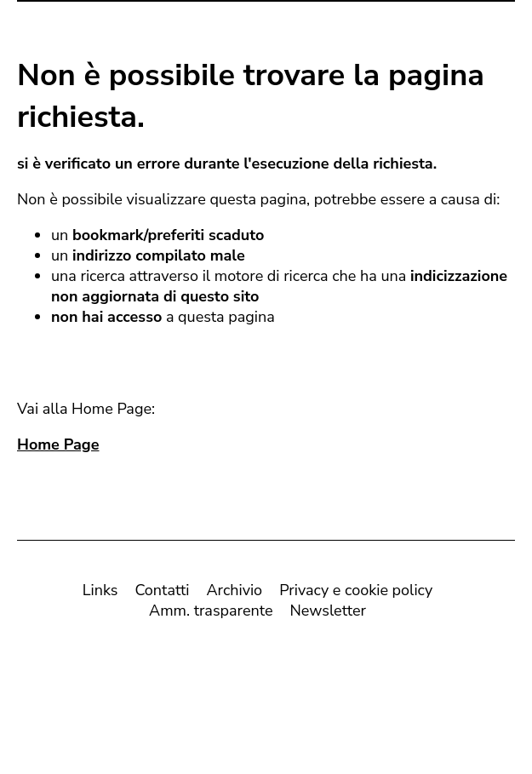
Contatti (162, 593)
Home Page (58, 448)
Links (100, 593)
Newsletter (328, 614)
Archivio (234, 593)
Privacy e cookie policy (356, 593)
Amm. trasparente (211, 614)
